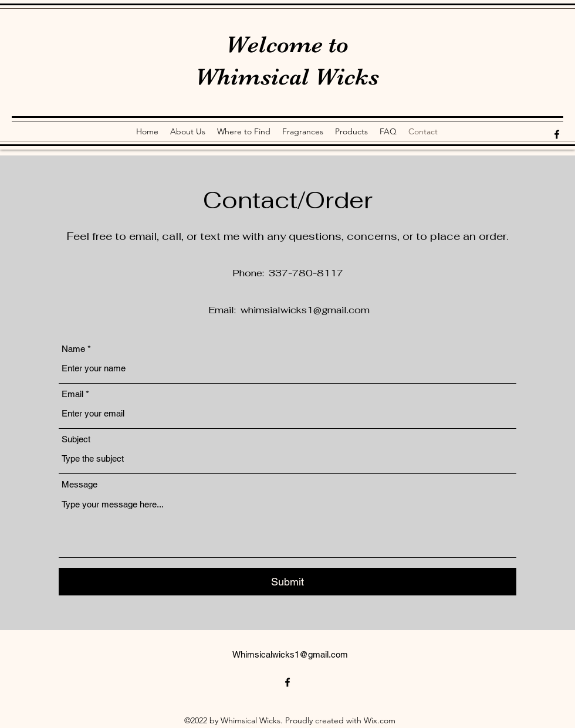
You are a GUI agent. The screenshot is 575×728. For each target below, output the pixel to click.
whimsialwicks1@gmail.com (305, 310)
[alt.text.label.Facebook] (557, 134)
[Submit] (287, 582)
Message (80, 484)
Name (73, 349)
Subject (76, 439)
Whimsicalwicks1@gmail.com (290, 654)
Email (72, 394)
